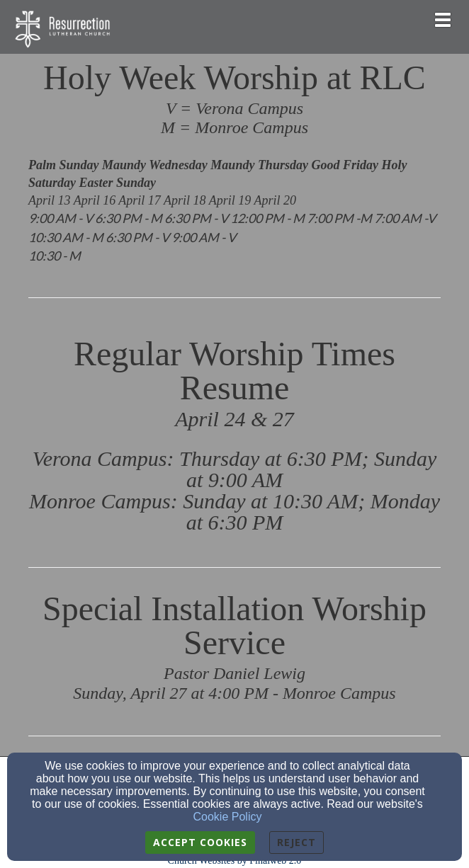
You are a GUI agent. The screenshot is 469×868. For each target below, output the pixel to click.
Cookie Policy (228, 817)
